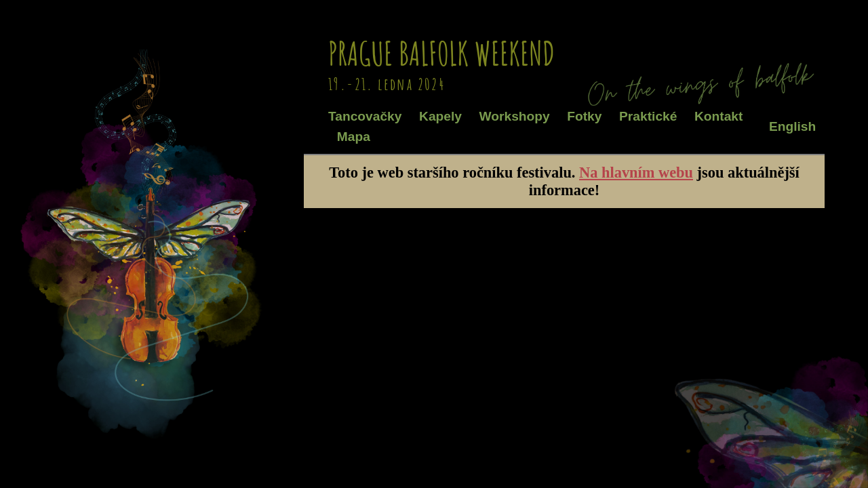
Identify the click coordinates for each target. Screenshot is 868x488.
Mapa (354, 137)
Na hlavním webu (636, 172)
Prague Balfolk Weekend (441, 53)
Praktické (648, 116)
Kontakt (718, 116)
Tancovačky (365, 116)
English (792, 126)
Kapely (440, 116)
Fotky (584, 116)
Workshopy (515, 116)
